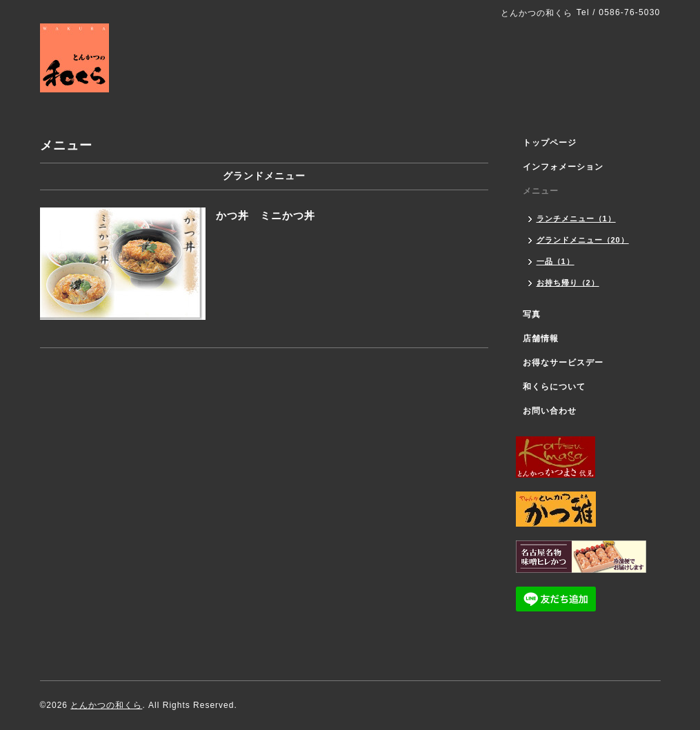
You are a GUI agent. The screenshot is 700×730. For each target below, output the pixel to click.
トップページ (550, 143)
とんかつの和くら (106, 705)
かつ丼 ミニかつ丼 (266, 215)
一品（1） (556, 261)
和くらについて (554, 387)
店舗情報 (541, 338)
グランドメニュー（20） (583, 240)
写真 (532, 314)
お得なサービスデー (563, 363)
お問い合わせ (550, 411)
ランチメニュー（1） (576, 219)
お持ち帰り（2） (568, 283)
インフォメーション (563, 167)
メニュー (541, 191)
